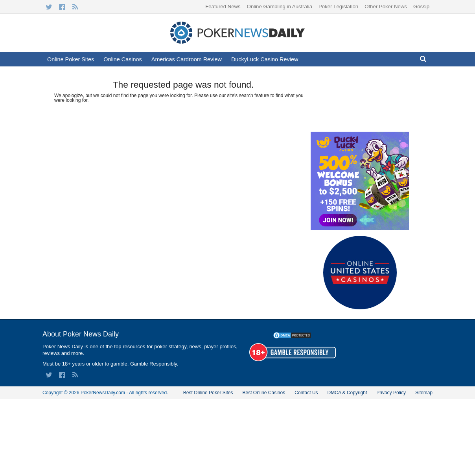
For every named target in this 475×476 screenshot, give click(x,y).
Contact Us (306, 393)
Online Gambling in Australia (280, 6)
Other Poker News (386, 6)
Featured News (223, 6)
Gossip (421, 6)
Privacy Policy (391, 393)
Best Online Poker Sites (208, 393)
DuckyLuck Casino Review (265, 59)
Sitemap (424, 393)
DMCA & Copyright (347, 393)
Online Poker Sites (71, 59)
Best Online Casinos (264, 393)
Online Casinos (123, 59)
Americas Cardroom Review (187, 59)
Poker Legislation (338, 6)
